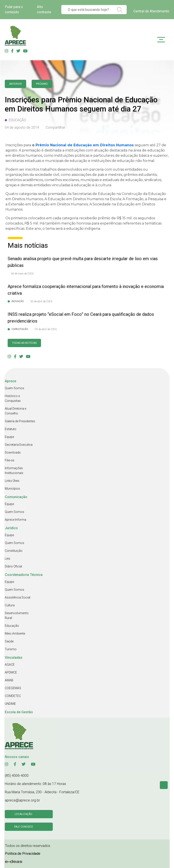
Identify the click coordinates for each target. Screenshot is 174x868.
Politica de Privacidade (23, 854)
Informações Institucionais (14, 471)
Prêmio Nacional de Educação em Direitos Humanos (85, 145)
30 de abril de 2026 (41, 301)
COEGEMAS (13, 688)
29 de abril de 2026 (46, 329)
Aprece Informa (15, 520)
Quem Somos (14, 388)
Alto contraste (44, 9)
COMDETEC (13, 696)
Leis (8, 559)
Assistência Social (18, 597)
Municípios (12, 489)
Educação (12, 626)
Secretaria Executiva (19, 445)
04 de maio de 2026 (22, 274)
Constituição (14, 551)
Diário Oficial (13, 566)
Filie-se (9, 460)
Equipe (9, 437)
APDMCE (11, 672)
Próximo (42, 84)
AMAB (9, 680)
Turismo (11, 649)
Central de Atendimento (151, 11)
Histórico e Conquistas (13, 398)
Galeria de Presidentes (20, 421)
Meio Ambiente (15, 634)
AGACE (10, 665)
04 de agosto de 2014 (22, 127)
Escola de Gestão (19, 712)
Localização (23, 814)
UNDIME (10, 704)
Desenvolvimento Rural (17, 615)
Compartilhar (55, 127)
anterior (15, 84)
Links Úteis (12, 481)
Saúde (9, 641)
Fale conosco (24, 827)
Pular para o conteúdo (14, 9)
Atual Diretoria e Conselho (15, 411)
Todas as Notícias (24, 343)
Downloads (13, 452)
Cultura (10, 605)
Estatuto (11, 429)
